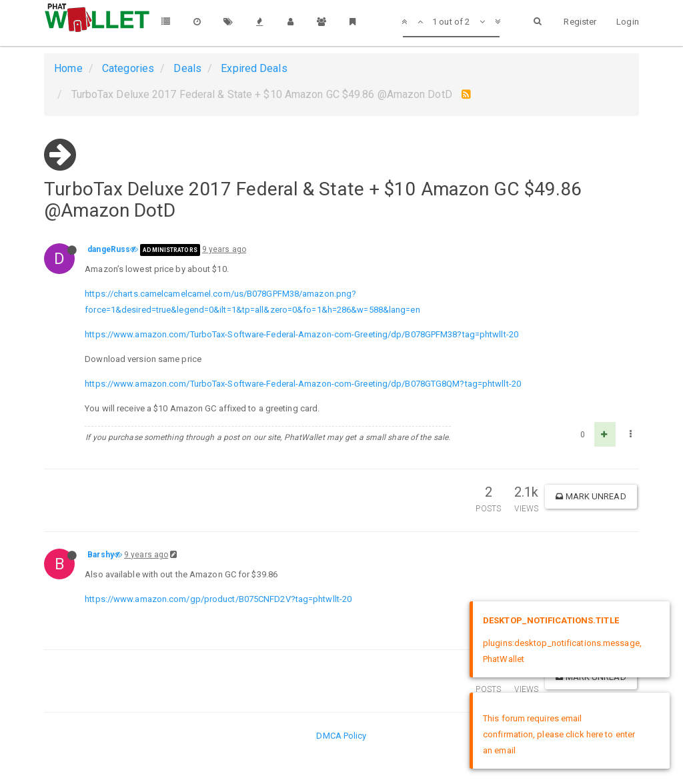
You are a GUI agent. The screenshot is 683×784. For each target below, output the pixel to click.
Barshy (101, 555)
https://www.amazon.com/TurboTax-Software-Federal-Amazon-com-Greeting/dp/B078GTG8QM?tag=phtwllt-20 (303, 384)
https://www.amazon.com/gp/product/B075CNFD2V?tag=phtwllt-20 (218, 599)
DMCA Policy (341, 736)
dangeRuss (109, 249)
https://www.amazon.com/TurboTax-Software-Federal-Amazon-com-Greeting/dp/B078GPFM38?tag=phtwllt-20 (301, 334)
